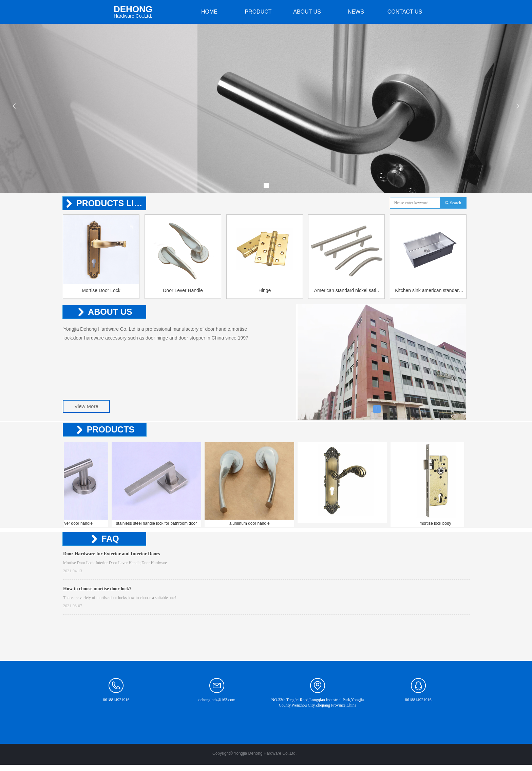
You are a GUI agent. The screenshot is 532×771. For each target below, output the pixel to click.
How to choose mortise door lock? (97, 589)
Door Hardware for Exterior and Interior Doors (112, 554)
